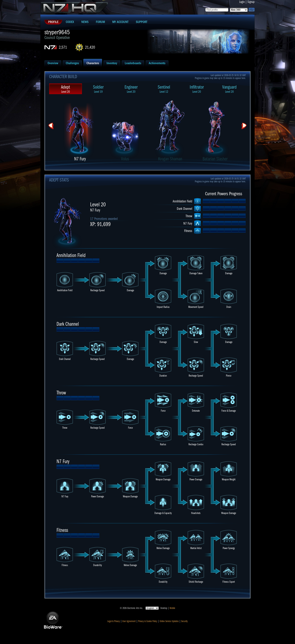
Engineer (131, 89)
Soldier (98, 89)
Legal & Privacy (114, 621)
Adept (66, 89)
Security (184, 621)
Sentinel (164, 89)
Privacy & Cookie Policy (148, 621)
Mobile (172, 608)
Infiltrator (197, 89)
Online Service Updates (169, 621)
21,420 (90, 47)
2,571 (63, 47)
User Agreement (129, 621)
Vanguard (229, 89)
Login (242, 2)
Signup (251, 2)
